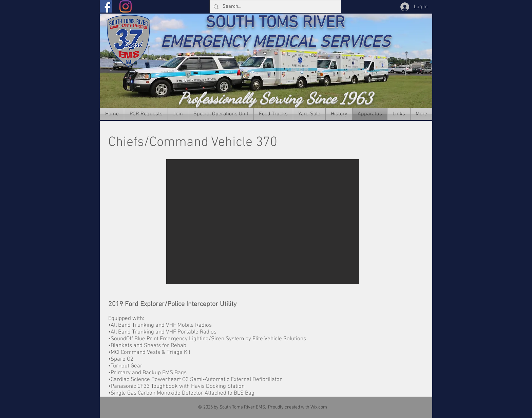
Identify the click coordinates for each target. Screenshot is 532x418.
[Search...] (275, 7)
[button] (263, 222)
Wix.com (319, 407)
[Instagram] (126, 6)
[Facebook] (106, 6)
